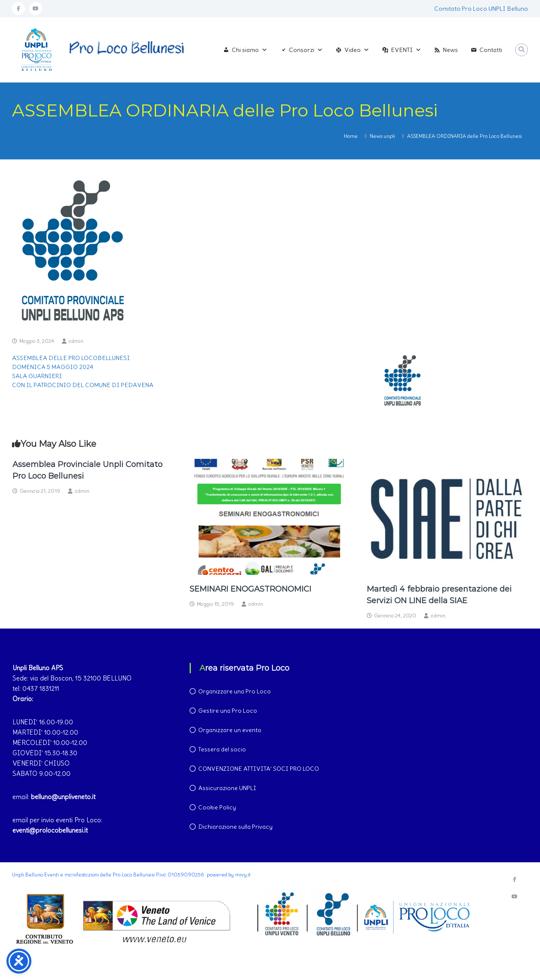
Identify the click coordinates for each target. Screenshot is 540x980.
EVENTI (406, 50)
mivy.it (243, 875)
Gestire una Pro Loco (228, 711)
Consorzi (306, 50)
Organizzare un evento (230, 730)
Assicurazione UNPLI (227, 788)
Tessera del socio (222, 749)
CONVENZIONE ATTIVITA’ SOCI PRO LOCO (259, 769)
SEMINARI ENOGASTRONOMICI (250, 589)
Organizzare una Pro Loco (235, 691)
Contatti (491, 50)
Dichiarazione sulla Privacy (235, 827)
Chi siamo (250, 50)
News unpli (382, 136)
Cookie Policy (217, 807)
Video (357, 50)
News (450, 50)
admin (76, 341)
